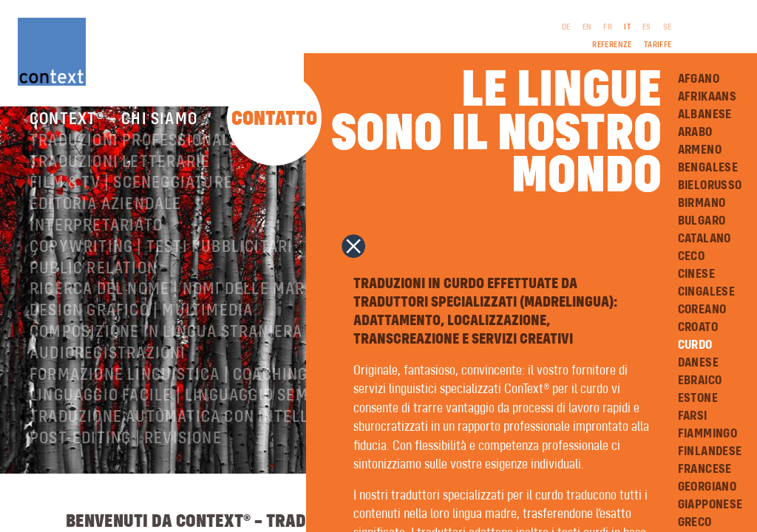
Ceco (692, 256)
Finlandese (710, 451)
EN (587, 27)
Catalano (705, 239)
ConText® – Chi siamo (113, 136)
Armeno (700, 150)
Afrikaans (707, 97)
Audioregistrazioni (108, 370)
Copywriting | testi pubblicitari (161, 264)
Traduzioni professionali (133, 157)
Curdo (695, 345)
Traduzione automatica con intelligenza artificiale (242, 434)
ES (647, 27)
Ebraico (700, 381)
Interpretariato (96, 242)
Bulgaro (702, 221)
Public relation (94, 285)
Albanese (705, 115)
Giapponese (710, 505)
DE (566, 27)
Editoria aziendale (106, 221)
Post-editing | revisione (126, 455)
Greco (695, 522)
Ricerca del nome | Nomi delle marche (182, 306)
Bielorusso (710, 185)
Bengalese (708, 168)
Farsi (693, 416)
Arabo (695, 132)
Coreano (702, 310)
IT (627, 27)
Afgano (699, 79)
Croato (698, 327)
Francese (705, 469)
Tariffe (658, 45)
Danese (698, 363)
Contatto (274, 119)
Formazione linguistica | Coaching (169, 392)
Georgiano (707, 487)
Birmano (702, 203)
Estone (698, 398)
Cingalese (707, 292)
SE (668, 27)
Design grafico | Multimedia (141, 327)
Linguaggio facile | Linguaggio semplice (190, 412)
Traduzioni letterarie (120, 179)
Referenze (612, 45)
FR (608, 27)
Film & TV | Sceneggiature (131, 199)
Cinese (696, 274)
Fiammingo (708, 434)
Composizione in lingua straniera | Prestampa (216, 349)
